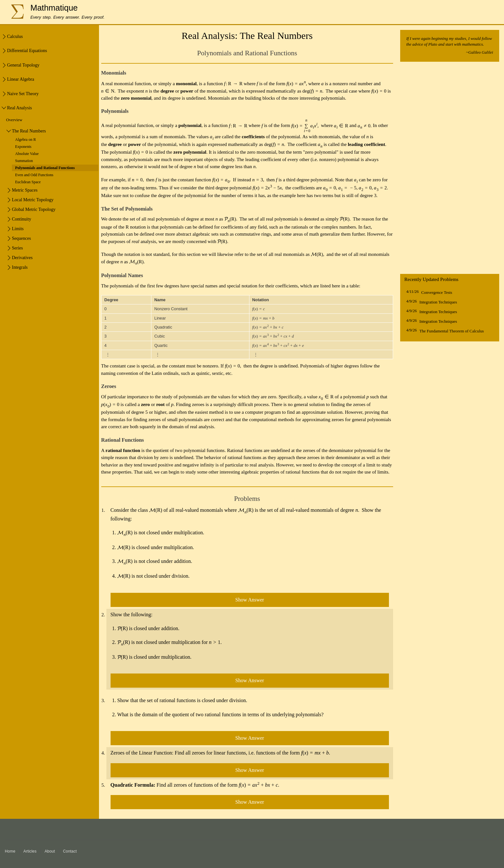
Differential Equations (27, 51)
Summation (24, 161)
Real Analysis (19, 108)
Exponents (23, 147)
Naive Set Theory (23, 94)
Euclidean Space (28, 182)
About (50, 851)
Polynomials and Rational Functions (45, 168)
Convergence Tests (437, 293)
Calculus (15, 36)
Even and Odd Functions (34, 175)
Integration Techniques (438, 302)
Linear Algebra (21, 79)
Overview (14, 120)
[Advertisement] (450, 169)
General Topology (23, 65)
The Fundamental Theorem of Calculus (452, 331)
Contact (70, 851)
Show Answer (250, 600)
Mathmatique (54, 8)
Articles (30, 851)
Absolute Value (27, 154)
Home (10, 851)
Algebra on (26, 140)
